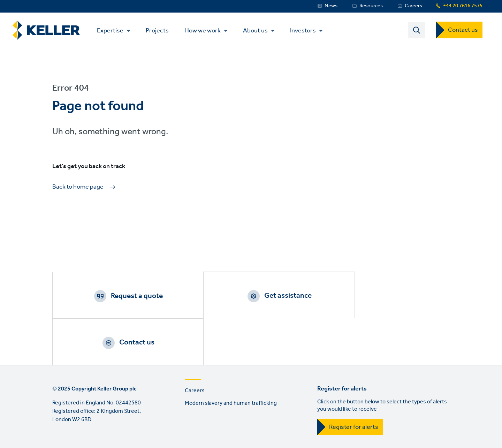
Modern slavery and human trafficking (231, 359)
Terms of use (68, 411)
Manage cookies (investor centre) (232, 411)
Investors (305, 31)
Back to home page (78, 188)
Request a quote (127, 296)
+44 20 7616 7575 (463, 6)
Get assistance (260, 296)
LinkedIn (59, 439)
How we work (205, 31)
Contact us (463, 30)
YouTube (79, 439)
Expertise (113, 31)
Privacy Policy (112, 411)
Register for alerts (354, 382)
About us (258, 31)
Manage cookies (159, 411)
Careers (413, 6)
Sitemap (295, 411)
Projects (160, 31)
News (331, 6)
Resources (371, 6)
